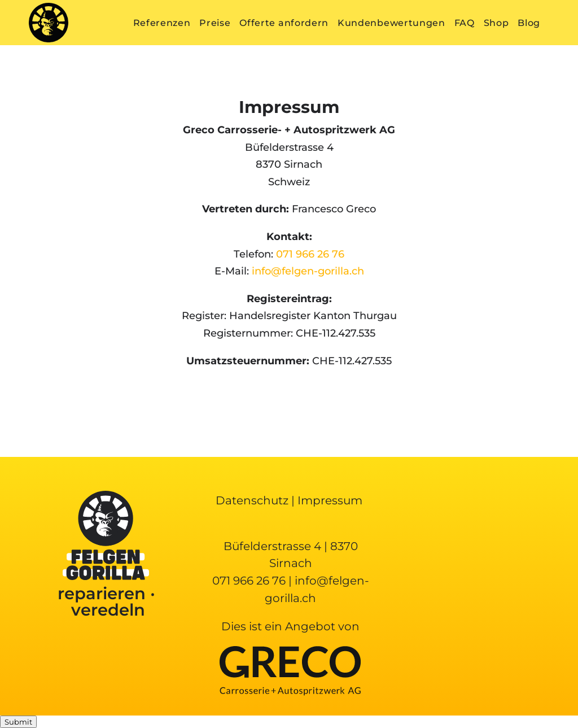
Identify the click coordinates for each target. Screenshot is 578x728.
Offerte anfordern (284, 23)
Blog (529, 23)
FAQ (465, 23)
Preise (215, 23)
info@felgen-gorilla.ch (308, 271)
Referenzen (162, 23)
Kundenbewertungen (391, 23)
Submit (18, 722)
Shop (496, 23)
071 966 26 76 (310, 254)
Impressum (330, 500)
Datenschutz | (257, 500)
